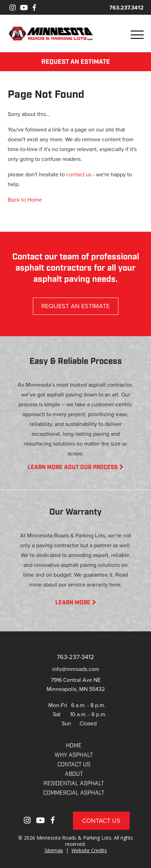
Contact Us (101, 820)
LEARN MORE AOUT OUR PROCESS (75, 468)
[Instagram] (13, 8)
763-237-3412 (75, 657)
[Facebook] (34, 8)
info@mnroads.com (76, 669)
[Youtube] (24, 8)
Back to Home (25, 199)
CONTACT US (74, 765)
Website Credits (89, 850)
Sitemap (54, 850)
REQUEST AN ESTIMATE (76, 62)
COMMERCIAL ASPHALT (74, 793)
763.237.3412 (126, 8)
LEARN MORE (76, 603)
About (74, 774)
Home (74, 746)
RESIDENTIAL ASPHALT (74, 784)
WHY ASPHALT (74, 755)
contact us (79, 174)
